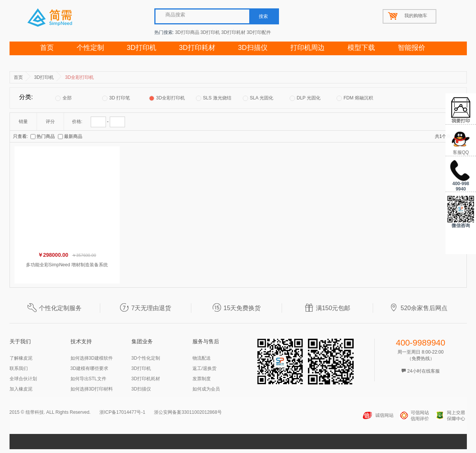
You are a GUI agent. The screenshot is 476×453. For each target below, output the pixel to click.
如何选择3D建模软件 (92, 358)
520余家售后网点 (418, 308)
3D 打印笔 (116, 98)
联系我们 (19, 368)
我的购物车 (416, 16)
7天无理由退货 (145, 308)
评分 (50, 122)
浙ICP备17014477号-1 (122, 412)
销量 (23, 122)
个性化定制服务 (54, 308)
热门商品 (43, 136)
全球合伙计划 (23, 379)
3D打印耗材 (233, 32)
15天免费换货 (237, 308)
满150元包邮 (328, 308)
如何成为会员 (206, 389)
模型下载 (361, 48)
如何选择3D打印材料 (92, 389)
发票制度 (202, 379)
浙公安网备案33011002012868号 (188, 412)
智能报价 (412, 48)
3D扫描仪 (253, 48)
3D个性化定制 (146, 358)
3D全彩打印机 (167, 98)
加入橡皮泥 (21, 389)
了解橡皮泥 (21, 358)
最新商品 (70, 136)
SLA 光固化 (258, 98)
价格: (77, 122)
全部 (63, 98)
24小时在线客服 (421, 371)
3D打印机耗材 (146, 379)
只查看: (20, 136)
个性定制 (90, 48)
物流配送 (202, 358)
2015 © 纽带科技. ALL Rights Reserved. (50, 412)
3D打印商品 (187, 32)
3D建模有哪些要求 (89, 368)
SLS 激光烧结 (214, 98)
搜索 (263, 16)
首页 (47, 48)
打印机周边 (308, 48)
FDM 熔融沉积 (355, 98)
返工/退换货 (204, 368)
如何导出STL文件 (88, 379)
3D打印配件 (259, 32)
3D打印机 (210, 32)
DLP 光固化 (305, 98)
